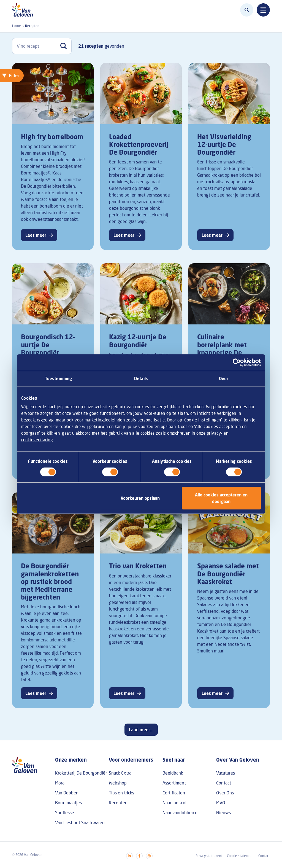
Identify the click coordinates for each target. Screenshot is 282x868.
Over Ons (225, 793)
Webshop (118, 783)
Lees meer (36, 235)
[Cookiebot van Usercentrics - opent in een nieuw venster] (237, 362)
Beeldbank (173, 773)
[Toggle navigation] (263, 10)
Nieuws (223, 813)
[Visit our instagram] (149, 856)
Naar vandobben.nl (181, 813)
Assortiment (174, 783)
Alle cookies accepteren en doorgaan (221, 498)
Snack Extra (120, 773)
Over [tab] (224, 378)
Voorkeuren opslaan (140, 498)
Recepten (118, 803)
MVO (221, 803)
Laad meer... (141, 730)
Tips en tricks (121, 793)
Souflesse (65, 813)
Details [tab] (141, 378)
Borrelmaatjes (68, 803)
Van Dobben (67, 793)
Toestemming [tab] (58, 378)
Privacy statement (209, 856)
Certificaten (174, 793)
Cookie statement (240, 856)
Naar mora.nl (174, 803)
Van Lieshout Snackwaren (80, 823)
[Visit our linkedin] (129, 856)
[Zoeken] (247, 10)
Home (17, 26)
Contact (224, 783)
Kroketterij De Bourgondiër (81, 773)
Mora (60, 783)
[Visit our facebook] (139, 856)
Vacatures (226, 773)
